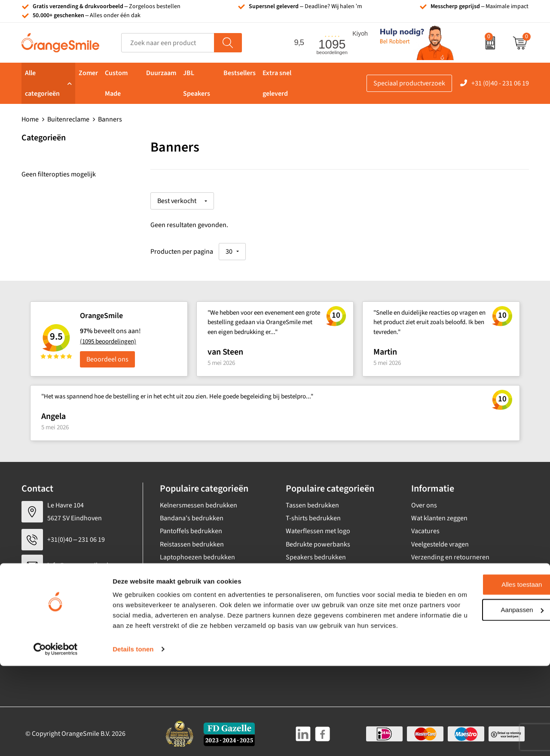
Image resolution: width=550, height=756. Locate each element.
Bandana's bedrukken (192, 513)
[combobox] (168, 43)
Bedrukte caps (306, 566)
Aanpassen (478, 689)
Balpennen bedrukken (318, 579)
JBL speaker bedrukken (320, 592)
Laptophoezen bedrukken (197, 553)
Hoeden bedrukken (188, 579)
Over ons (424, 501)
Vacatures (425, 527)
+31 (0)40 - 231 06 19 (500, 83)
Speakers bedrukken (316, 553)
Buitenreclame (68, 119)
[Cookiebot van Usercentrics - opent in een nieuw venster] (56, 739)
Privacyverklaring (436, 631)
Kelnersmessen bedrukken (199, 501)
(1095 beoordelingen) (108, 337)
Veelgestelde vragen (440, 540)
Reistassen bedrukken (192, 540)
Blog (418, 605)
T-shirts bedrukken (313, 513)
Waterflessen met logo (318, 527)
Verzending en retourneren (450, 553)
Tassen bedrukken (312, 501)
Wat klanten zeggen (439, 513)
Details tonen (133, 739)
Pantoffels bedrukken (191, 527)
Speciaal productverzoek (409, 83)
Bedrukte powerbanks (318, 540)
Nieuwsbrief (429, 579)
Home (30, 119)
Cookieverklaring (436, 618)
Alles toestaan (478, 664)
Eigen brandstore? (438, 592)
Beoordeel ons (107, 355)
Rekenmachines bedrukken (199, 592)
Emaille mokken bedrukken (199, 566)
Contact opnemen (437, 566)
